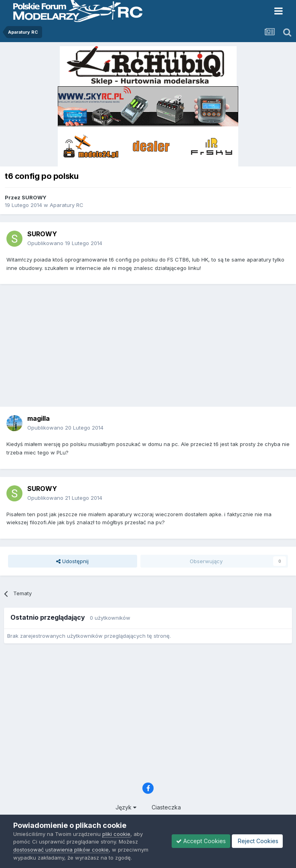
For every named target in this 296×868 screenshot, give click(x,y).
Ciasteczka (166, 807)
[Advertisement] (150, 348)
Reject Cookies (257, 841)
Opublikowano (65, 243)
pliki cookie (116, 834)
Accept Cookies (201, 841)
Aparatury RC (67, 205)
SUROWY (34, 197)
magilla (39, 418)
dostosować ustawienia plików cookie (61, 850)
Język (126, 807)
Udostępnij (72, 561)
